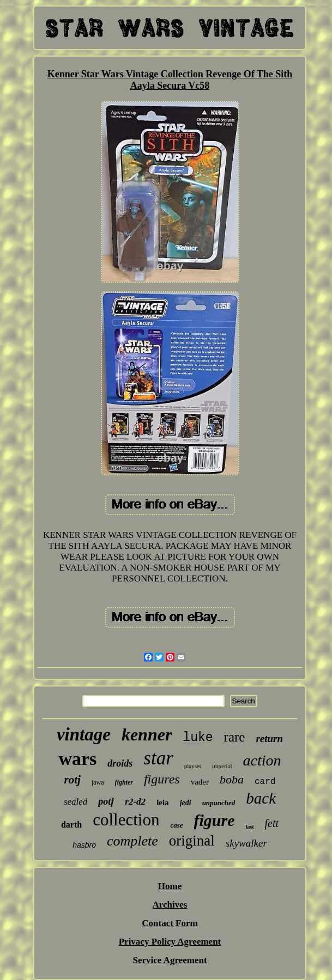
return (269, 739)
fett (272, 823)
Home (170, 886)
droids (120, 763)
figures (162, 779)
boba (232, 779)
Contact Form (170, 923)
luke (198, 738)
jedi (186, 803)
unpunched (219, 803)
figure (215, 820)
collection (126, 820)
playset (193, 766)
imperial (222, 766)
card (265, 782)
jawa (98, 782)
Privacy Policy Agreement (170, 942)
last (250, 827)
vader (200, 782)
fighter (124, 782)
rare (235, 737)
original (192, 841)
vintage (84, 734)
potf (106, 801)
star (158, 758)
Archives (170, 905)
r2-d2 (135, 802)
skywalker (246, 843)
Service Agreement (170, 960)
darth (71, 825)
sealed (76, 802)
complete (132, 841)
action (262, 760)
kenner (147, 734)
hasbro (84, 845)
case (176, 825)
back (261, 798)
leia (163, 803)
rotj (73, 780)
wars (77, 759)
